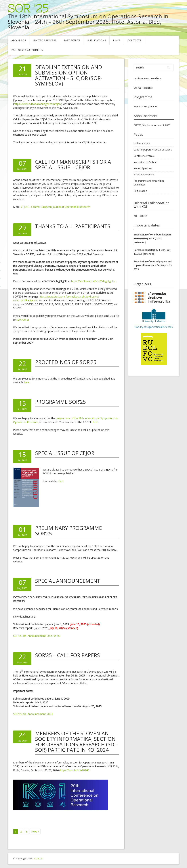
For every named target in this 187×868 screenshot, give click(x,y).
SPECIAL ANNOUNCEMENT (68, 581)
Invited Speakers (45, 40)
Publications (97, 40)
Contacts (134, 40)
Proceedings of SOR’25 (66, 362)
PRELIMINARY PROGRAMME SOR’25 (68, 531)
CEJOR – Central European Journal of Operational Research (56, 207)
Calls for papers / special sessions (153, 150)
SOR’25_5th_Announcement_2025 (152, 125)
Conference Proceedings (147, 78)
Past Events (72, 40)
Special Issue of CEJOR (65, 453)
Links (117, 40)
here (27, 382)
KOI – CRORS (141, 216)
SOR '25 (28, 9)
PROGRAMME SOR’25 (60, 402)
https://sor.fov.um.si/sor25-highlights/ (93, 281)
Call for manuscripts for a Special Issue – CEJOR (73, 164)
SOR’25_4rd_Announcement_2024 (33, 714)
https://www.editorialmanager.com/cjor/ (38, 104)
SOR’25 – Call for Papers (67, 655)
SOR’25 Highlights (143, 88)
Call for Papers (142, 143)
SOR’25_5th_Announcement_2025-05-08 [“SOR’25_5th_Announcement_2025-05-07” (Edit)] (37, 636)
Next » (35, 831)
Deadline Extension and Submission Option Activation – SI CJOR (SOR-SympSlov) (69, 75)
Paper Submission (144, 174)
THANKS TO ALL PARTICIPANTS (73, 226)
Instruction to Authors (146, 162)
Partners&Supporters (27, 50)
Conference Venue (144, 156)
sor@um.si (23, 320)
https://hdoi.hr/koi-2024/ (74, 770)
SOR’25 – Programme (145, 106)
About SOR (19, 40)
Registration (140, 191)
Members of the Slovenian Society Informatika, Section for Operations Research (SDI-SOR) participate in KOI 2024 (76, 741)
